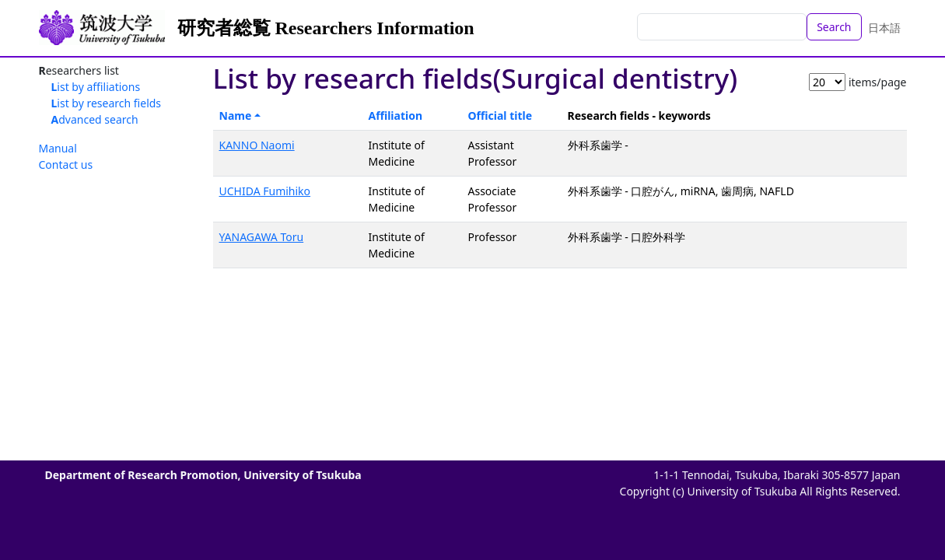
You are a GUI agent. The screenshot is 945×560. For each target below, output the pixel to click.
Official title (500, 115)
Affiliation (396, 115)
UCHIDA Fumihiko (265, 191)
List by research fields (107, 103)
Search (834, 27)
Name (236, 115)
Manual (58, 148)
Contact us (66, 164)
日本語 (884, 28)
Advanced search (95, 119)
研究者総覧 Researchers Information (326, 28)
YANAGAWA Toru (262, 237)
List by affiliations (96, 87)
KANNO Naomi (257, 145)
